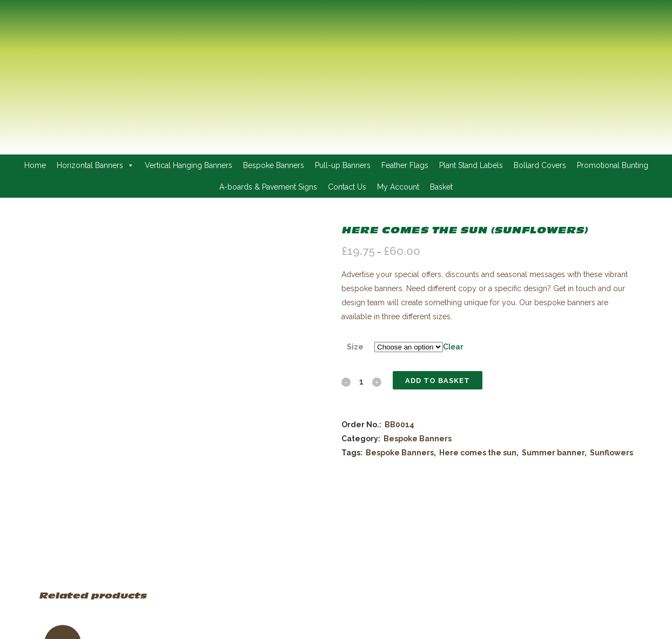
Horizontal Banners (95, 165)
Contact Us (347, 187)
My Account (398, 187)
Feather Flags (405, 165)
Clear (453, 347)
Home (35, 165)
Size (355, 347)
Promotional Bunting (613, 165)
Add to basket (438, 381)
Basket (441, 187)
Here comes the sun (478, 453)
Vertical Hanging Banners (189, 165)
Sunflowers (611, 453)
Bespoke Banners (274, 165)
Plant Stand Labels (471, 165)
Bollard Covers (540, 165)
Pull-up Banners (343, 165)
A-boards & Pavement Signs (268, 187)
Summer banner (553, 453)
